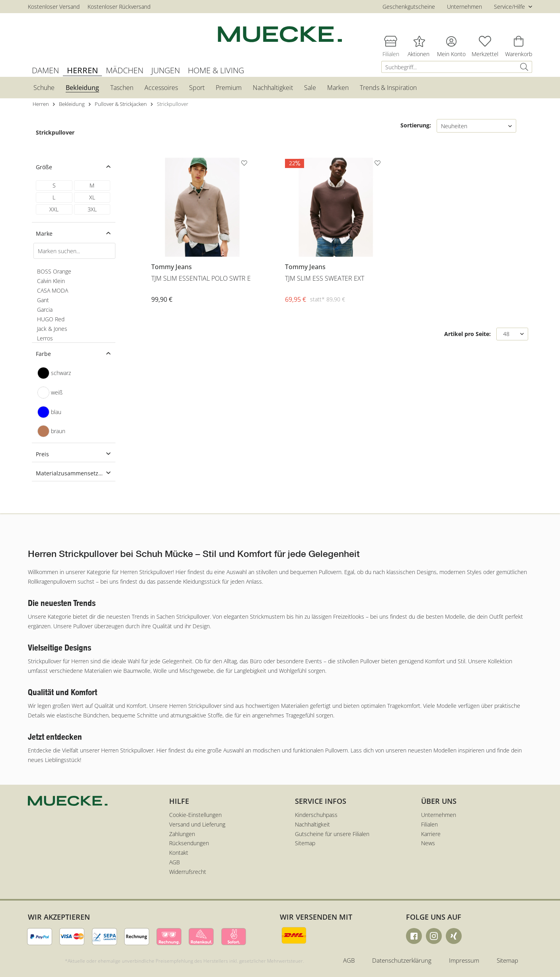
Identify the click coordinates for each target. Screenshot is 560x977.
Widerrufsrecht (188, 872)
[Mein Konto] (451, 41)
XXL (54, 209)
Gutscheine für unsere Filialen (332, 834)
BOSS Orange (54, 271)
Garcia (45, 310)
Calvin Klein (51, 281)
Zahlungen (182, 834)
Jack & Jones (52, 329)
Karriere (431, 834)
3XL (92, 209)
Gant (43, 300)
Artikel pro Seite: (467, 334)
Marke (44, 234)
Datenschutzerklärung (402, 960)
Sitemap (305, 843)
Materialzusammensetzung (72, 473)
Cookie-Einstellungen (195, 815)
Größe (44, 167)
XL (92, 197)
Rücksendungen (189, 843)
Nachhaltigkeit (312, 824)
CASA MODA (53, 290)
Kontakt (179, 853)
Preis (42, 454)
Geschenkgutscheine (409, 7)
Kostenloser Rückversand (119, 7)
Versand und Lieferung (197, 824)
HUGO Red (51, 319)
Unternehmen (464, 7)
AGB (175, 862)
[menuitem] (457, 67)
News (428, 843)
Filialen (429, 824)
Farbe (43, 354)
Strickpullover (55, 132)
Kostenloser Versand (54, 7)
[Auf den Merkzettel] (245, 164)
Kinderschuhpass (316, 815)
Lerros (45, 338)
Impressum (464, 960)
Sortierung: (416, 125)
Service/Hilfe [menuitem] (510, 7)
